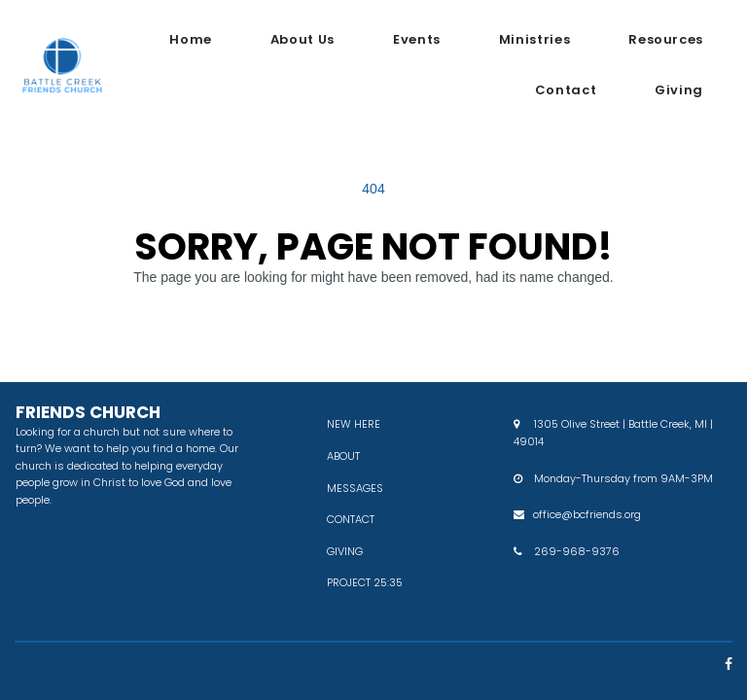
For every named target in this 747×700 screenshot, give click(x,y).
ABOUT (343, 456)
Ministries (534, 39)
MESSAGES (355, 488)
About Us (302, 39)
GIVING (345, 551)
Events (417, 39)
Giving (679, 90)
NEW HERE (354, 424)
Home (191, 39)
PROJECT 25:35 (365, 582)
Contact (566, 90)
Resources (666, 39)
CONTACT (351, 519)
